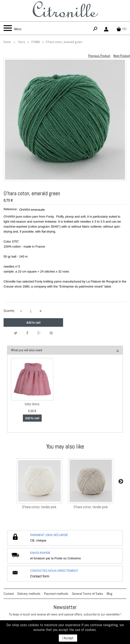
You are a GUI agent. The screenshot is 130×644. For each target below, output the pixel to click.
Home (7, 42)
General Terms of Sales (87, 594)
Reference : (11, 209)
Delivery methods (29, 594)
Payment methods (56, 594)
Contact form (40, 576)
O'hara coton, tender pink (39, 507)
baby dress (32, 404)
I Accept (68, 638)
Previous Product (99, 56)
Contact (9, 594)
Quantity (9, 311)
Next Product (122, 56)
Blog (110, 594)
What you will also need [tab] (65, 350)
